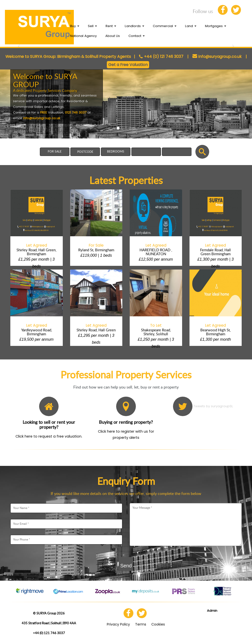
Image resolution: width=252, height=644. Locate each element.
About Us (113, 36)
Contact (137, 36)
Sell (92, 26)
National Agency (83, 36)
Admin (212, 611)
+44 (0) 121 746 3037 (164, 57)
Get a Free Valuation (128, 65)
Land (191, 26)
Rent (111, 26)
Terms (141, 624)
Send (126, 566)
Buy (75, 26)
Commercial (165, 26)
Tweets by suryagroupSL (213, 406)
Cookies (158, 624)
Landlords (134, 26)
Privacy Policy (118, 624)
